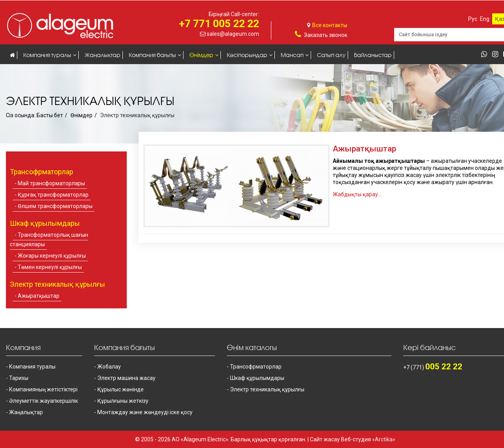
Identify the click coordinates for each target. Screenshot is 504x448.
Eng (485, 19)
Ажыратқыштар (39, 296)
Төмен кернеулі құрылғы (50, 267)
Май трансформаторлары (51, 183)
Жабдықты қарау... (357, 194)
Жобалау (109, 367)
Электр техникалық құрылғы (267, 389)
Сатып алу (331, 55)
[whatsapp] (486, 55)
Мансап (292, 55)
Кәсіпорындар (247, 55)
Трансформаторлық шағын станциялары (49, 240)
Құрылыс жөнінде (120, 389)
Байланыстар (373, 55)
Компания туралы (47, 55)
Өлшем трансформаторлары (55, 206)
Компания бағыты (152, 55)
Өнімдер (201, 55)
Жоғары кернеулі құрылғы (52, 256)
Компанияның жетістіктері (43, 389)
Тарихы (19, 378)
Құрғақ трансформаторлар (53, 195)
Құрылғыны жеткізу (123, 401)
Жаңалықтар (103, 55)
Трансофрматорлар (256, 367)
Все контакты (330, 25)
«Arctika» (384, 439)
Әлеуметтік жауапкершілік (44, 401)
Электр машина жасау (126, 378)
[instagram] (497, 55)
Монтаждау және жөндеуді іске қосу (145, 412)
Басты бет (50, 115)
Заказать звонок (326, 35)
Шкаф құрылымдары (257, 378)
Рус (473, 19)
